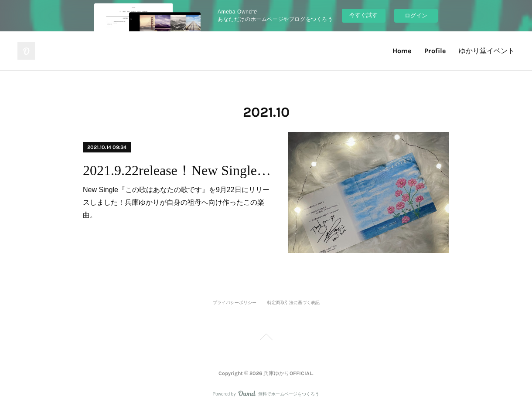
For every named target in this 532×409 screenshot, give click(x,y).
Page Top (266, 338)
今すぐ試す (363, 15)
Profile (435, 51)
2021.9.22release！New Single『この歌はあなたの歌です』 (178, 170)
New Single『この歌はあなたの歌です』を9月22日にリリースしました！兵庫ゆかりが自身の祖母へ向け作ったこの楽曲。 (176, 202)
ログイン (416, 15)
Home (402, 51)
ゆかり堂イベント (487, 51)
